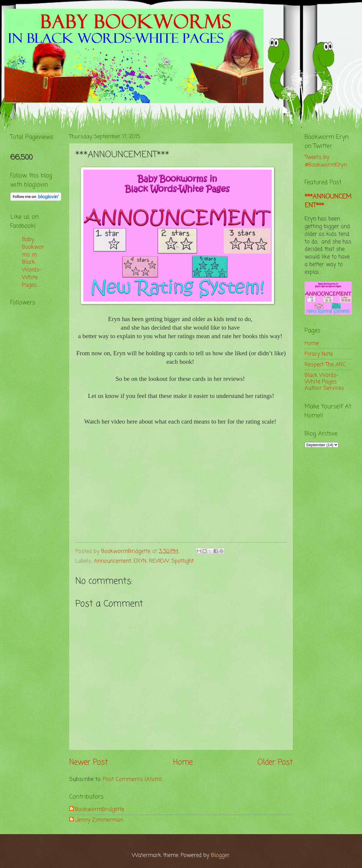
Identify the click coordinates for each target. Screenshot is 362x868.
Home (183, 763)
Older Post (275, 763)
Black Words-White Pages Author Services (324, 382)
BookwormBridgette (100, 809)
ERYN (140, 561)
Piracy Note (319, 354)
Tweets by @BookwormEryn (326, 161)
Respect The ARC (325, 365)
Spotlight (182, 561)
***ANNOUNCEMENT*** (328, 201)
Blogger (220, 855)
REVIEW (159, 561)
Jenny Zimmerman (99, 820)
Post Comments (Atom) (132, 779)
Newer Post (89, 763)
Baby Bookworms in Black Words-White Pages (33, 262)
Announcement (113, 561)
